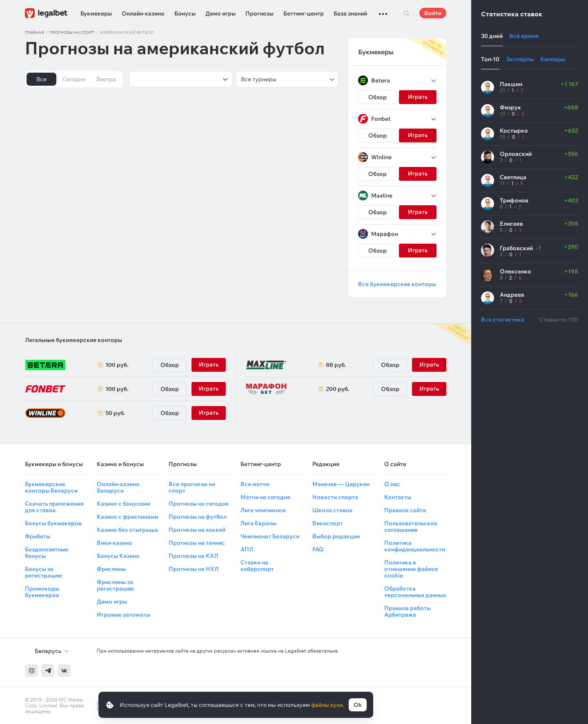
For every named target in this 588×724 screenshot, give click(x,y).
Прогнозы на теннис (197, 543)
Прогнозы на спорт (72, 32)
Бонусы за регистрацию (43, 572)
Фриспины (111, 569)
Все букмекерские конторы (397, 284)
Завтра (106, 79)
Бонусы (185, 13)
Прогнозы (259, 13)
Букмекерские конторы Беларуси (51, 487)
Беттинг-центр (304, 13)
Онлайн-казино (143, 13)
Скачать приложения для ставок (54, 507)
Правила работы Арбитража (408, 611)
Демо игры (220, 13)
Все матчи (255, 484)
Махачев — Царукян (341, 484)
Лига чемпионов (263, 510)
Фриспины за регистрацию (115, 585)
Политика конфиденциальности (415, 546)
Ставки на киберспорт (257, 566)
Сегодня (74, 79)
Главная (35, 32)
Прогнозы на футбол (198, 517)
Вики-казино (115, 543)
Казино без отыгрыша (127, 530)
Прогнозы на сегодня (199, 504)
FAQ (318, 549)
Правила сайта (405, 510)
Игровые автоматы (124, 615)
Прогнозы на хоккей (197, 530)
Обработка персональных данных (415, 592)
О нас (392, 484)
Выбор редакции (336, 536)
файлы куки (327, 705)
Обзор (378, 97)
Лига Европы (258, 523)
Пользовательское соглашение (411, 526)
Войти (433, 13)
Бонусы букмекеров (53, 523)
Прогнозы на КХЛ (193, 556)
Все (41, 79)
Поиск (406, 13)
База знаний (350, 13)
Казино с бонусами (124, 504)
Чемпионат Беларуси (270, 536)
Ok (358, 705)
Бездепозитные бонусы (47, 553)
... (383, 10)
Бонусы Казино (118, 556)
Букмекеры (96, 13)
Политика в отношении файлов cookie (411, 569)
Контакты (398, 497)
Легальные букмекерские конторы (73, 340)
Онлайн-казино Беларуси (118, 487)
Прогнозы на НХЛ (194, 569)
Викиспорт (328, 523)
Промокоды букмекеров (42, 592)
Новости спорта (335, 497)
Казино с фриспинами (127, 517)
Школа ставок (333, 510)
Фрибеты (38, 536)
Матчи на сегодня (265, 497)
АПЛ (247, 549)
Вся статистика (503, 320)
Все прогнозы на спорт (192, 487)
